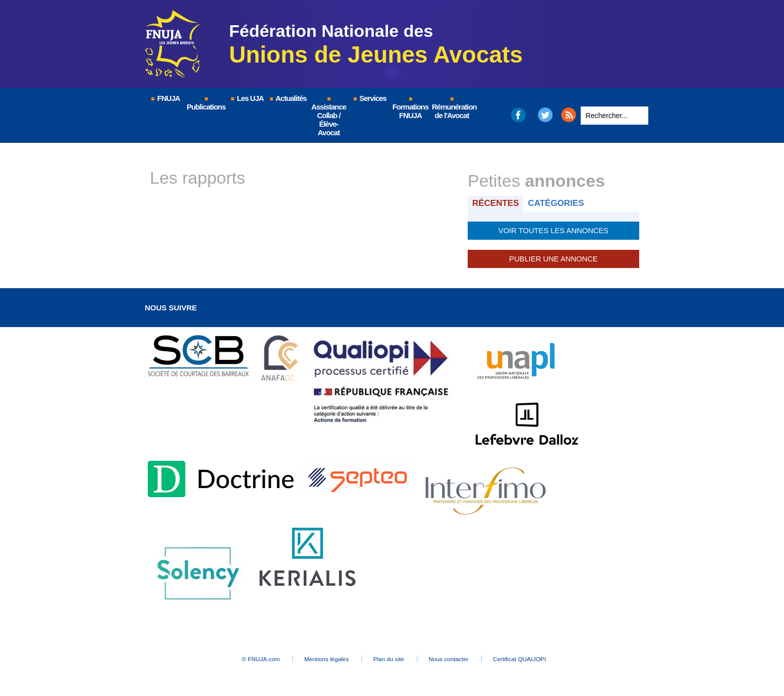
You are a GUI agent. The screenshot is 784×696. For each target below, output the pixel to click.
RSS (569, 115)
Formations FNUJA (411, 109)
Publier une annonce (553, 258)
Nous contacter (455, 659)
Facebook (518, 115)
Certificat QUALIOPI (531, 659)
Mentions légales (321, 659)
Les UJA (247, 98)
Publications (206, 104)
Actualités (288, 98)
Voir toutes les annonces (553, 230)
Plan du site (389, 659)
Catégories (558, 203)
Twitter (546, 115)
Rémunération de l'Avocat (452, 109)
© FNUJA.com (250, 659)
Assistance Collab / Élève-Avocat (329, 117)
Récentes (496, 203)
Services (370, 98)
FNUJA (165, 98)
